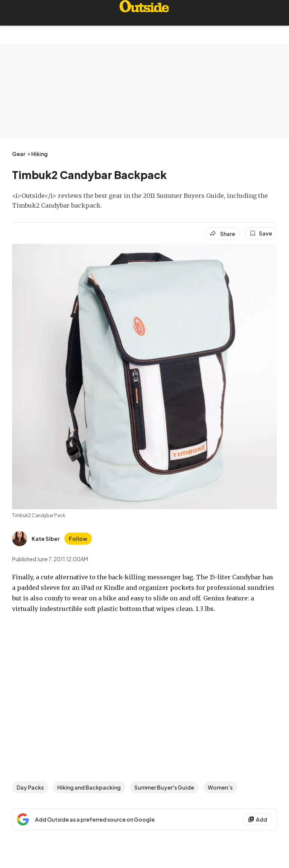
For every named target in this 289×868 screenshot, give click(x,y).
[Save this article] (261, 233)
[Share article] (222, 234)
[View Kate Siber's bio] (36, 539)
